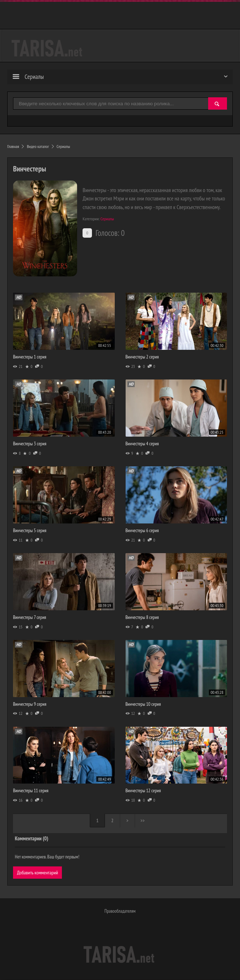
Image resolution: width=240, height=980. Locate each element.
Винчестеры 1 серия (30, 357)
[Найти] (218, 104)
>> (144, 821)
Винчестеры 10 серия (143, 704)
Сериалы (107, 219)
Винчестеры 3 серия (30, 444)
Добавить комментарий (38, 873)
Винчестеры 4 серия (142, 444)
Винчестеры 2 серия (142, 357)
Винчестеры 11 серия (31, 791)
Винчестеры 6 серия (142, 531)
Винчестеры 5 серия (30, 531)
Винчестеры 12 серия (143, 791)
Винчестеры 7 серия (30, 617)
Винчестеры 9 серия (30, 704)
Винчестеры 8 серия (142, 617)
